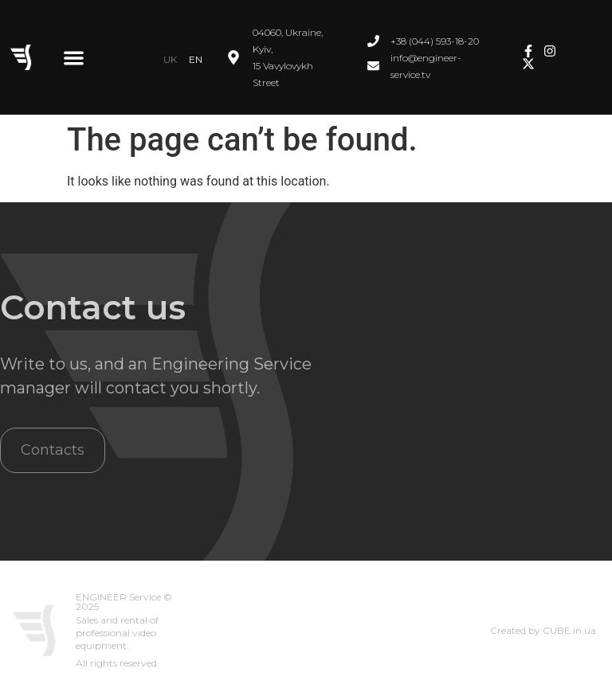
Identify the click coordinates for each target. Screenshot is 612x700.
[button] (74, 58)
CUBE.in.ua (569, 630)
